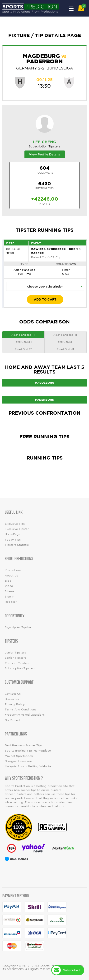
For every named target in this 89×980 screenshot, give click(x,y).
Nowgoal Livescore (18, 761)
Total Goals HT (66, 342)
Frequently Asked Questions (25, 715)
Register (11, 602)
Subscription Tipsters (20, 668)
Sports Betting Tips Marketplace (28, 750)
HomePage (12, 534)
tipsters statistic (17, 545)
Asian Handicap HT (65, 335)
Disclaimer (12, 699)
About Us (11, 575)
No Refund (12, 720)
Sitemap (11, 591)
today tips (13, 539)
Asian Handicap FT (23, 335)
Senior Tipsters (15, 658)
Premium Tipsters (17, 663)
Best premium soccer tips (23, 745)
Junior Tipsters (15, 652)
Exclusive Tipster (17, 529)
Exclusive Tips (15, 524)
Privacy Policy (15, 704)
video (9, 586)
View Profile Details (44, 154)
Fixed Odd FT (23, 349)
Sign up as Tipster (18, 627)
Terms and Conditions (21, 709)
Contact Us (13, 694)
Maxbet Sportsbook (19, 756)
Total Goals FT (23, 342)
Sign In (9, 596)
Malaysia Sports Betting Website (28, 766)
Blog (8, 581)
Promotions (13, 570)
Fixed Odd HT (66, 349)
